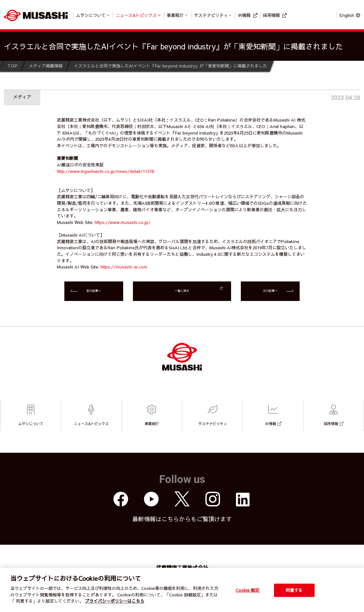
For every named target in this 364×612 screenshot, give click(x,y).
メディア (22, 97)
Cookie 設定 (247, 590)
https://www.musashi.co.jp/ (123, 222)
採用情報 (271, 15)
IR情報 (244, 15)
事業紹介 (175, 15)
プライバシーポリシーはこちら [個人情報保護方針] (115, 601)
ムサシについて (91, 15)
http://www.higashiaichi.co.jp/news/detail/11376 (105, 171)
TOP (12, 66)
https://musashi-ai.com (124, 267)
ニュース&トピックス (136, 15)
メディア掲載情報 (45, 66)
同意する (294, 590)
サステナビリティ (211, 15)
